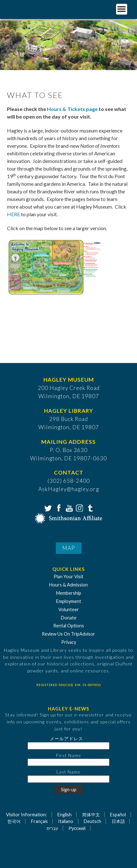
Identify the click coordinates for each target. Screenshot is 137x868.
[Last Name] (68, 779)
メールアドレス (66, 738)
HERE (13, 214)
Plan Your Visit (68, 577)
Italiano (66, 821)
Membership (69, 593)
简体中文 (91, 815)
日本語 (118, 821)
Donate (69, 618)
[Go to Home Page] (31, 8)
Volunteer (69, 609)
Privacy (69, 642)
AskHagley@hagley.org (69, 489)
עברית (52, 828)
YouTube (68, 508)
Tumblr (89, 508)
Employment (69, 601)
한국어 (14, 821)
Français (39, 821)
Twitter (48, 508)
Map (69, 548)
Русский (77, 828)
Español (118, 815)
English (65, 815)
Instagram (79, 508)
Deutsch (92, 821)
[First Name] (68, 762)
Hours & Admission (68, 585)
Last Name (68, 772)
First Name (69, 755)
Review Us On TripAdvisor (68, 634)
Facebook (58, 508)
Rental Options (69, 626)
